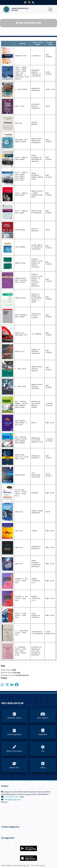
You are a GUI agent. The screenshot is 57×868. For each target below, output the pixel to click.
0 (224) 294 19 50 (11, 797)
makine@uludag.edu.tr (12, 800)
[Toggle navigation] (50, 9)
